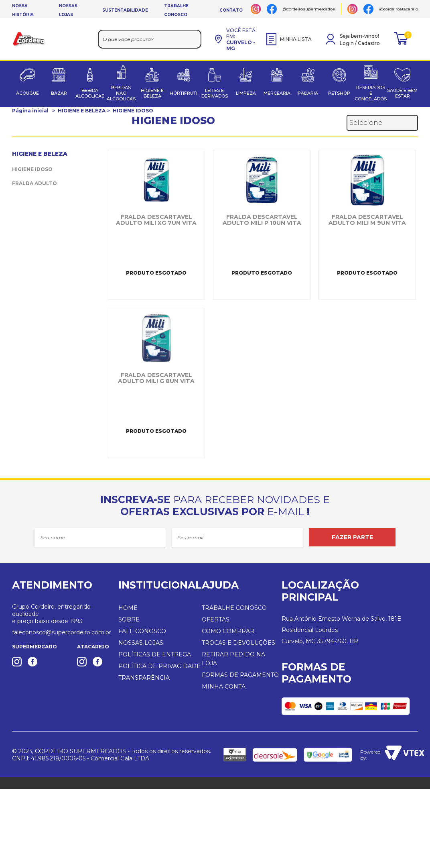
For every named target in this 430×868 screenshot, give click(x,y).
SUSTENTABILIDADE (125, 10)
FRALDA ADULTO (34, 183)
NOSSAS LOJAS (141, 643)
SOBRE (129, 619)
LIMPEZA (246, 93)
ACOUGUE (27, 93)
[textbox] (150, 39)
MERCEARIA (277, 93)
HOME (128, 608)
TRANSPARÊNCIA (144, 678)
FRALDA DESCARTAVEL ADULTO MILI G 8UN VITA (156, 378)
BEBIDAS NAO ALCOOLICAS (121, 93)
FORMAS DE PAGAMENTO (240, 675)
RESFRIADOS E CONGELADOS (371, 93)
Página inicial (30, 111)
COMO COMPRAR (228, 631)
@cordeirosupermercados (309, 9)
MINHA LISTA (289, 39)
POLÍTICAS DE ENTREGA (155, 654)
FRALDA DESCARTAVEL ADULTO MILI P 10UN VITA (262, 220)
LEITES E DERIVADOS (215, 93)
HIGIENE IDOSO (133, 111)
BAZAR (59, 93)
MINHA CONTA (224, 687)
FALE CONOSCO (142, 631)
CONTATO (231, 10)
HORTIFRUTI (184, 93)
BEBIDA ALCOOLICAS (90, 93)
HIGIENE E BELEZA (152, 93)
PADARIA (308, 93)
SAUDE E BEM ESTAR (402, 93)
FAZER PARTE (352, 537)
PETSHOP (339, 93)
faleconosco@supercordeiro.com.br (62, 632)
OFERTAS (216, 619)
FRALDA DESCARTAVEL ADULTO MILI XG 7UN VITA (156, 220)
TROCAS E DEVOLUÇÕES (238, 643)
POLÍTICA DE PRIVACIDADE (159, 666)
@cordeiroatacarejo (399, 9)
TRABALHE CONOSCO (234, 608)
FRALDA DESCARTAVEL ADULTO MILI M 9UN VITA (367, 220)
